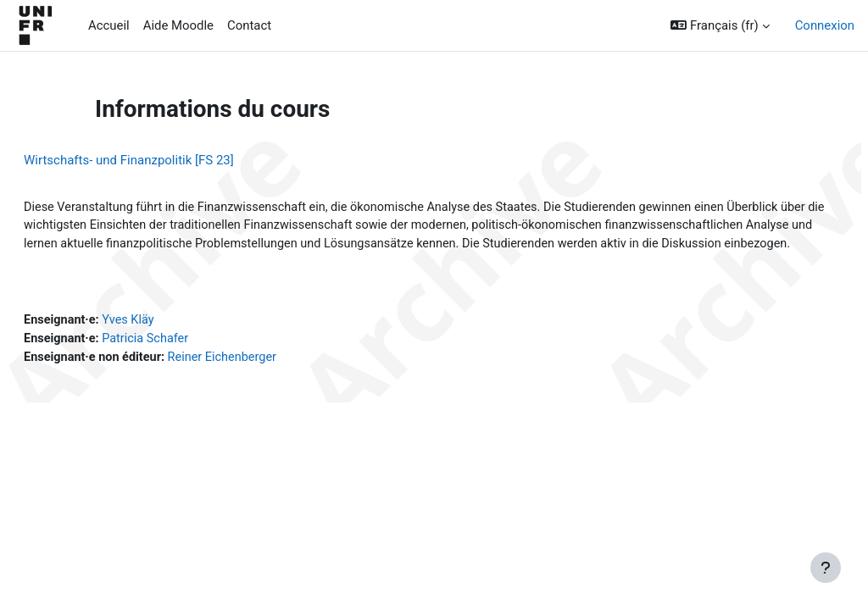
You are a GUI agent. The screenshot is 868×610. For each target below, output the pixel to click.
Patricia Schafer (189, 361)
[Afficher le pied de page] (826, 568)
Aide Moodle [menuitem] (178, 25)
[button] (720, 25)
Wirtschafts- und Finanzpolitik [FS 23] (170, 160)
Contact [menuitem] (249, 25)
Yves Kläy (172, 341)
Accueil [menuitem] (109, 25)
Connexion (825, 25)
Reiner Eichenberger (269, 380)
